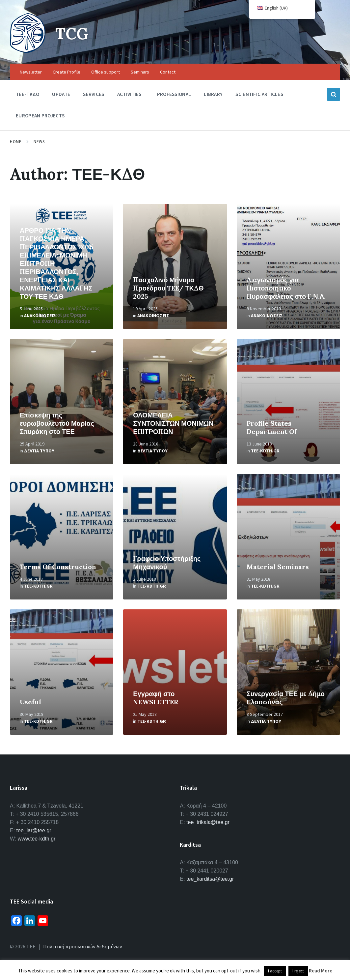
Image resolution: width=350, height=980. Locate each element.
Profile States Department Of (272, 427)
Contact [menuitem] (168, 72)
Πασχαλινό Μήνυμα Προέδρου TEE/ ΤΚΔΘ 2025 (168, 288)
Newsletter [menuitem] (31, 72)
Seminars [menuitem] (140, 72)
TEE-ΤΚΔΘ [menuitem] (27, 94)
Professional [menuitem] (174, 94)
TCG (72, 33)
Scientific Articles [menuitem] (259, 94)
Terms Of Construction (58, 567)
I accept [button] (275, 971)
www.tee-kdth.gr (37, 839)
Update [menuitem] (61, 94)
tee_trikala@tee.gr (208, 822)
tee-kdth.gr (265, 451)
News (39, 142)
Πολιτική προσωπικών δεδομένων (83, 946)
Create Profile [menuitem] (67, 72)
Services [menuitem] (94, 94)
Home (16, 142)
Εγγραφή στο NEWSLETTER (156, 698)
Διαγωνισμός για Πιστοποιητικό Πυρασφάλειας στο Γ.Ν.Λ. (286, 288)
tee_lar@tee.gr (34, 830)
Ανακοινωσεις (40, 316)
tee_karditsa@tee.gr (210, 879)
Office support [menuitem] (106, 72)
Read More (321, 971)
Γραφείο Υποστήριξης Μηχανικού (167, 563)
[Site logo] (28, 51)
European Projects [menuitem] (40, 116)
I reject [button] (298, 971)
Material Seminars (278, 567)
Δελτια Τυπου (39, 451)
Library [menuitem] (213, 94)
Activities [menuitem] (129, 94)
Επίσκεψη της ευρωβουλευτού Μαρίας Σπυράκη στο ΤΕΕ (57, 423)
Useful (30, 702)
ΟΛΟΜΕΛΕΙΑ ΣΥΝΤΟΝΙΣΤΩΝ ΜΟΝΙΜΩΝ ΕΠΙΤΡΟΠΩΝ (173, 423)
